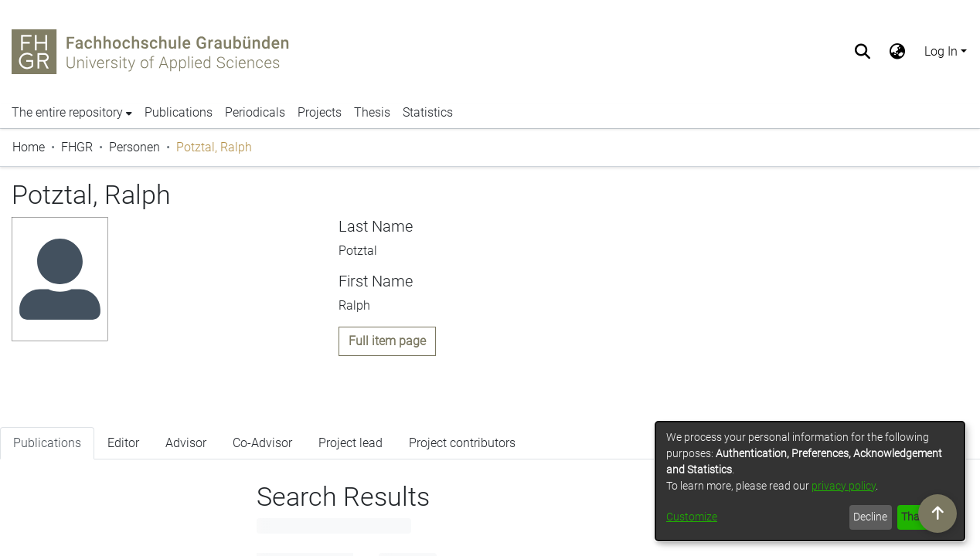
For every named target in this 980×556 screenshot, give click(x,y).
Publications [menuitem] (179, 112)
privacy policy (844, 486)
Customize (692, 517)
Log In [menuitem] (941, 51)
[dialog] (810, 481)
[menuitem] (898, 52)
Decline (870, 517)
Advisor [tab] (186, 455)
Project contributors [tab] (462, 455)
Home (29, 147)
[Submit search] (863, 52)
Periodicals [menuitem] (255, 112)
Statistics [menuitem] (428, 112)
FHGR (77, 147)
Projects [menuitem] (320, 112)
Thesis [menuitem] (372, 112)
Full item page (387, 341)
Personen (134, 147)
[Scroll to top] (937, 514)
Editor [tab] (123, 455)
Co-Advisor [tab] (262, 455)
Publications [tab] (47, 455)
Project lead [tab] (350, 455)
